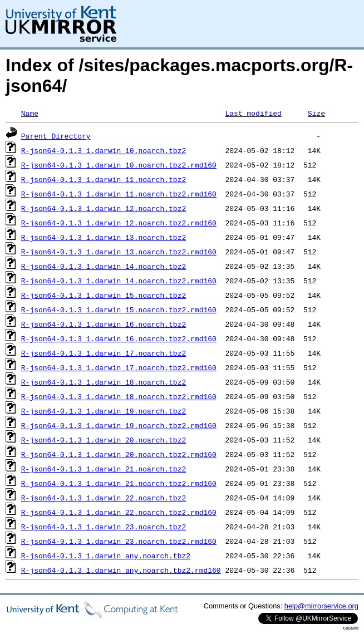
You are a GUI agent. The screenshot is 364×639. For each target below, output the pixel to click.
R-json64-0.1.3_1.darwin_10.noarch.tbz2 (104, 150)
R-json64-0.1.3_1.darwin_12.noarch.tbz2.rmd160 (119, 223)
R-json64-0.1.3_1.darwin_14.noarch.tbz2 (104, 266)
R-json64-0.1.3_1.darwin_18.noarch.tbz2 (104, 382)
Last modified (253, 113)
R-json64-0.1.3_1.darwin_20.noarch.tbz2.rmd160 (119, 454)
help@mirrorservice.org (321, 606)
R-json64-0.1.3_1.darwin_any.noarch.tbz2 (106, 556)
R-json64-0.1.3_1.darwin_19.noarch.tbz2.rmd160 (119, 425)
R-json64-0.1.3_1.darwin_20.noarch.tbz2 (104, 440)
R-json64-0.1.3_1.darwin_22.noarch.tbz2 (104, 498)
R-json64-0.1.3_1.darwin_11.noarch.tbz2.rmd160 (119, 194)
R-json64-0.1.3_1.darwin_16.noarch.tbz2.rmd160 (119, 338)
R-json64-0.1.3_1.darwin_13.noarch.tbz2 (104, 237)
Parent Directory (56, 136)
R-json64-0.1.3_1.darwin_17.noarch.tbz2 (104, 353)
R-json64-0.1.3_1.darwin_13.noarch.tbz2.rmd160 (119, 252)
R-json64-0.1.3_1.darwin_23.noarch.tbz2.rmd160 (119, 541)
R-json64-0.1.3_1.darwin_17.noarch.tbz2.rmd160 (119, 367)
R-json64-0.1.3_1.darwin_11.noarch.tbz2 (104, 179)
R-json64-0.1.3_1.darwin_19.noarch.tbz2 (104, 411)
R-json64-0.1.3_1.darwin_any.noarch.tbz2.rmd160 (121, 570)
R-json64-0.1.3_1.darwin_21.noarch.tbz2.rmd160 (119, 483)
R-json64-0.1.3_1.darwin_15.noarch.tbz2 (104, 295)
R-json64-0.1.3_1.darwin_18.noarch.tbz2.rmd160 (119, 396)
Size (316, 113)
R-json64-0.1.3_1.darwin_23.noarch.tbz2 (104, 527)
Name (30, 113)
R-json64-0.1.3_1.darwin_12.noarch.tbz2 (104, 208)
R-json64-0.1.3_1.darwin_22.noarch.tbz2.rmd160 (119, 512)
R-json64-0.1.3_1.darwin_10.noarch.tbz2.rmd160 (119, 165)
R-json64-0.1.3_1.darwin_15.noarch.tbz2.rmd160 (119, 309)
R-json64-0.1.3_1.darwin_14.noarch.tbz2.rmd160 (119, 281)
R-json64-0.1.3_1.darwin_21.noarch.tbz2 (104, 469)
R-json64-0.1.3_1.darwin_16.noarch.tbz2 (104, 324)
